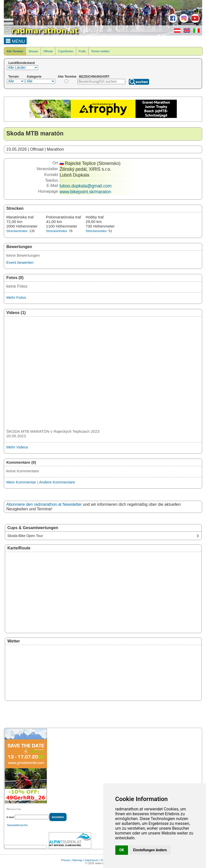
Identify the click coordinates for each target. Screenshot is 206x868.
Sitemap (77, 860)
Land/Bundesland (22, 63)
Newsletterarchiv (17, 825)
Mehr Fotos (16, 297)
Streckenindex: (17, 231)
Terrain (14, 77)
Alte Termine (67, 77)
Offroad (48, 51)
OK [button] (122, 850)
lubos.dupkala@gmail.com (86, 186)
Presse (66, 860)
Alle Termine (15, 51)
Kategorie (34, 77)
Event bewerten (20, 262)
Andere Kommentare (57, 482)
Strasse (33, 51)
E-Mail (10, 817)
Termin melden (100, 51)
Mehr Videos (17, 447)
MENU (15, 41)
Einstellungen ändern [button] (150, 850)
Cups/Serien (66, 51)
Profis (82, 51)
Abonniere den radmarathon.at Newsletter (44, 504)
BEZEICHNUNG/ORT (94, 77)
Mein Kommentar (21, 482)
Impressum (91, 860)
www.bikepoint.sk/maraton (85, 192)
